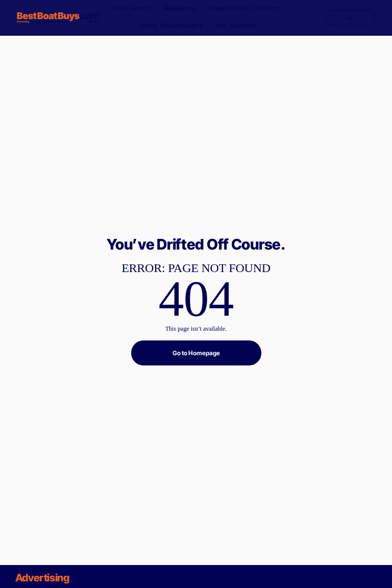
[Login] (350, 18)
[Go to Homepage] (196, 353)
